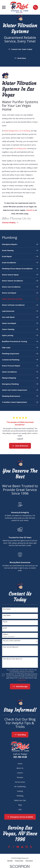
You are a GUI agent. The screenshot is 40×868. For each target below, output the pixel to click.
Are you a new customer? (12, 641)
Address (6, 634)
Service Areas (20, 782)
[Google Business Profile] (22, 847)
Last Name (7, 615)
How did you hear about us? (13, 659)
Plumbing (20, 796)
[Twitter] (13, 847)
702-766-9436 (20, 757)
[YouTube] (18, 847)
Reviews (20, 777)
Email (5, 628)
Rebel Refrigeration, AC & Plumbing (17, 131)
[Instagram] (27, 847)
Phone (5, 622)
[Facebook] (9, 847)
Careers (20, 773)
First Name (7, 609)
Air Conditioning (20, 786)
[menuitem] (20, 244)
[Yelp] (31, 847)
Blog (20, 805)
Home (20, 764)
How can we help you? (11, 647)
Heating (20, 791)
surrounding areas (20, 148)
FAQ (20, 809)
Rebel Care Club (20, 800)
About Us (20, 768)
